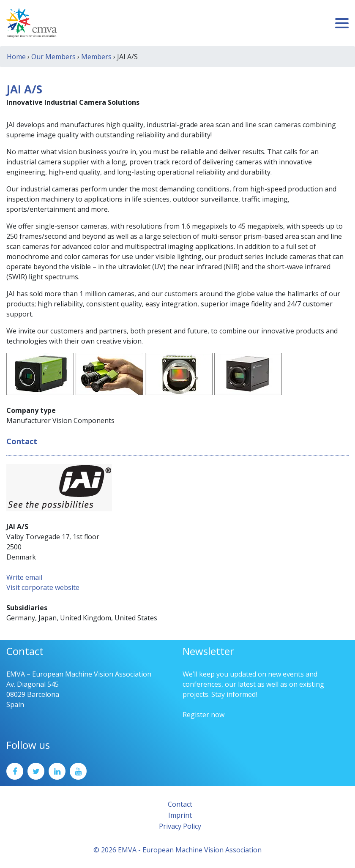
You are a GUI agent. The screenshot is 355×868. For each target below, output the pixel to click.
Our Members (53, 57)
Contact (180, 804)
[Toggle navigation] (342, 23)
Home (16, 57)
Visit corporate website (43, 587)
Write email (24, 577)
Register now (203, 715)
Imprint (180, 815)
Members (96, 57)
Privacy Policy (180, 826)
